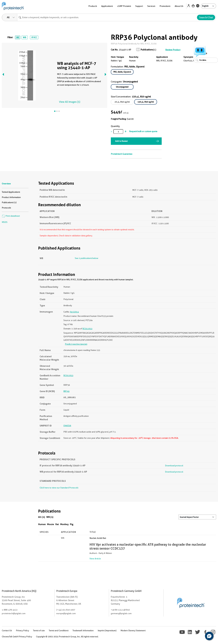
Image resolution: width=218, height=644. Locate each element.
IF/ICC (34, 37)
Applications (107, 6)
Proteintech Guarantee (122, 154)
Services (151, 6)
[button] (209, 636)
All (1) (42, 517)
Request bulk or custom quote (143, 131)
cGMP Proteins (124, 6)
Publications (147, 50)
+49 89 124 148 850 (120, 610)
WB (25, 37)
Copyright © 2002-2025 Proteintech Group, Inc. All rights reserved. (67, 637)
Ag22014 (74, 312)
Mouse (51, 524)
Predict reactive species (76, 344)
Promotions (165, 6)
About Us (179, 6)
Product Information (11, 197)
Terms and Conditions (59, 631)
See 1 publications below (87, 258)
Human (42, 524)
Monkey (64, 524)
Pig (72, 524)
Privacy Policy (22, 631)
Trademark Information (83, 631)
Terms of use (39, 631)
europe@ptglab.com (66, 613)
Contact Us (7, 631)
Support (139, 6)
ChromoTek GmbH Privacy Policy (17, 637)
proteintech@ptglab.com (14, 613)
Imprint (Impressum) (107, 631)
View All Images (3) (70, 102)
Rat (57, 524)
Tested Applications (11, 192)
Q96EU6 (67, 426)
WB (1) (50, 517)
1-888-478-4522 (10, 610)
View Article (95, 559)
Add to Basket (121, 141)
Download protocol (174, 466)
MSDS (5, 222)
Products (93, 6)
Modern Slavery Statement (133, 631)
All (18, 37)
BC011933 (87, 329)
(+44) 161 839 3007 (66, 610)
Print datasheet (11, 216)
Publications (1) (9, 202)
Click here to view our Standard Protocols (59, 488)
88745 (66, 391)
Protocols (6, 208)
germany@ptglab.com (121, 613)
